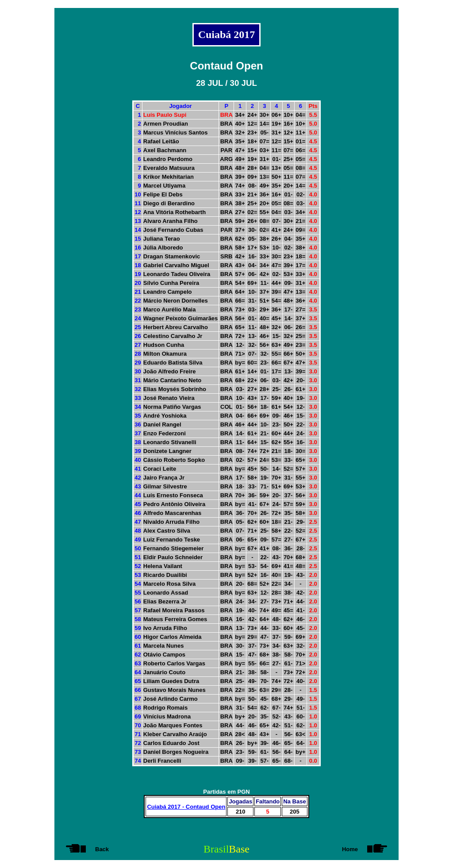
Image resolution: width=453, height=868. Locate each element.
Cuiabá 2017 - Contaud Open (186, 807)
